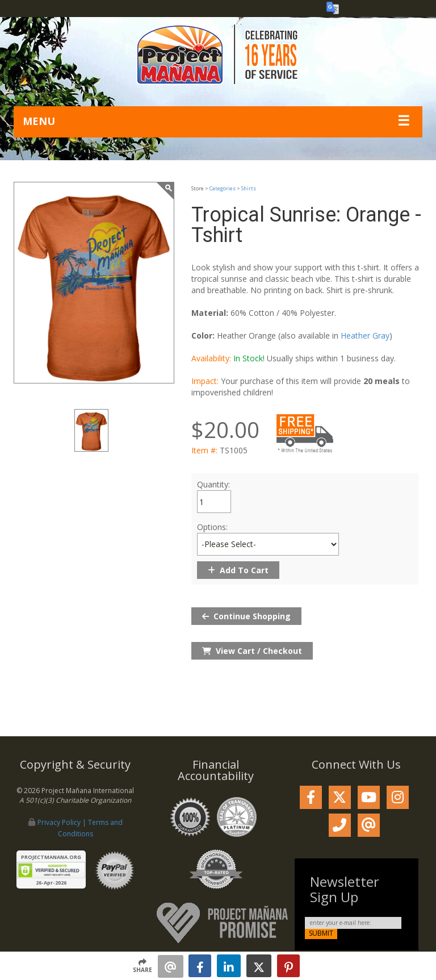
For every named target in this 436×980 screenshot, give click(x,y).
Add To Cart (238, 570)
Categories (223, 188)
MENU (39, 121)
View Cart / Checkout (252, 651)
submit (321, 933)
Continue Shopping (246, 616)
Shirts (249, 188)
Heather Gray (365, 335)
